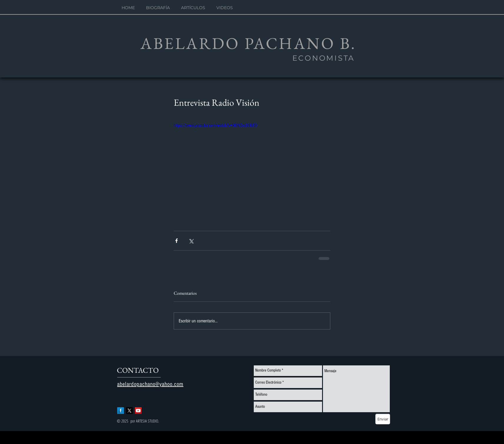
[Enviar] (383, 419)
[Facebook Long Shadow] (121, 411)
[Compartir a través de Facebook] (176, 241)
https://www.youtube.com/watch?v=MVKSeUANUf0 (215, 125)
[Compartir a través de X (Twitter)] (191, 241)
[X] (129, 411)
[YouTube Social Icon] (138, 411)
